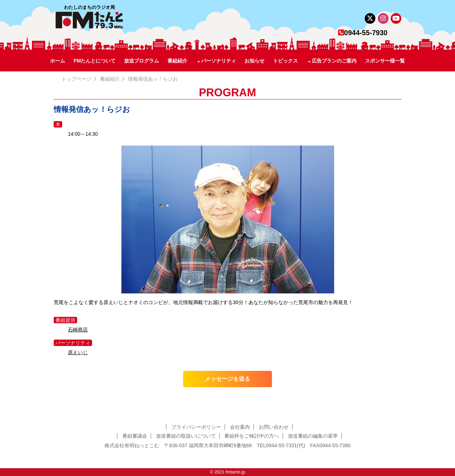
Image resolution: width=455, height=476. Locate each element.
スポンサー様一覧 (385, 61)
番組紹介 (177, 61)
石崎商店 (78, 330)
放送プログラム (141, 61)
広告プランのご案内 (334, 61)
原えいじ (78, 352)
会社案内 (240, 427)
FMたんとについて (95, 61)
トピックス (285, 61)
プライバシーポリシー (196, 427)
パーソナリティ (219, 61)
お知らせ (255, 61)
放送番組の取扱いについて (186, 436)
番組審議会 (135, 436)
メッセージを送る (227, 379)
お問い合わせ (274, 427)
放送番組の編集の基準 (313, 436)
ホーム (58, 61)
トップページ (76, 79)
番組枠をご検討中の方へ (252, 436)
